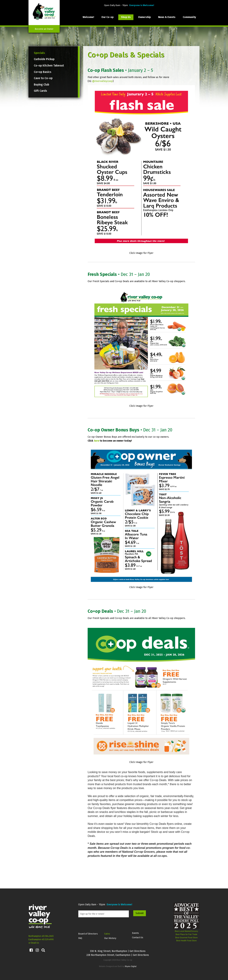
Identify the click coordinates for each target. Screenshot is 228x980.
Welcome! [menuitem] (88, 17)
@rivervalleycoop (103, 81)
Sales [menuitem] (107, 934)
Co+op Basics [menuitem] (43, 72)
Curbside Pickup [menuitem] (44, 59)
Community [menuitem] (189, 17)
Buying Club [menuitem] (42, 85)
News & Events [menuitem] (167, 17)
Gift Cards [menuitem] (40, 91)
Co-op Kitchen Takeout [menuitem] (49, 66)
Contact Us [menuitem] (138, 937)
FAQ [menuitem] (80, 938)
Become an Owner (44, 29)
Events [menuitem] (135, 933)
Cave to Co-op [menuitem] (43, 78)
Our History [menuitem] (110, 938)
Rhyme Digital (131, 966)
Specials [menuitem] (39, 53)
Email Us (35, 943)
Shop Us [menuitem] (126, 17)
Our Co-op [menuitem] (107, 17)
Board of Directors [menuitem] (88, 934)
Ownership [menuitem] (144, 17)
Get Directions (138, 951)
